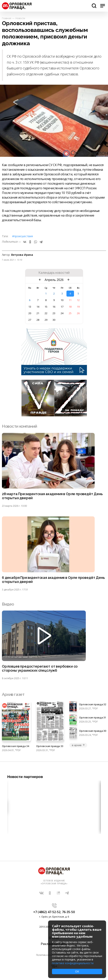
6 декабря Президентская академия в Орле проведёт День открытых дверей (53, 580)
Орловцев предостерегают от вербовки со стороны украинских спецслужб (40, 668)
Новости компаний (19, 426)
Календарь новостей (54, 273)
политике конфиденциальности (73, 963)
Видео (8, 604)
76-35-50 (68, 912)
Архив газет (13, 694)
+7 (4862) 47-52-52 (47, 912)
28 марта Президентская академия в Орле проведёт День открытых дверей (52, 496)
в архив (78, 745)
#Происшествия (23, 236)
